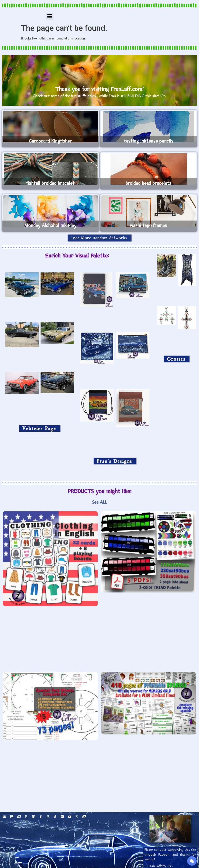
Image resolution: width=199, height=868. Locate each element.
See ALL (100, 502)
